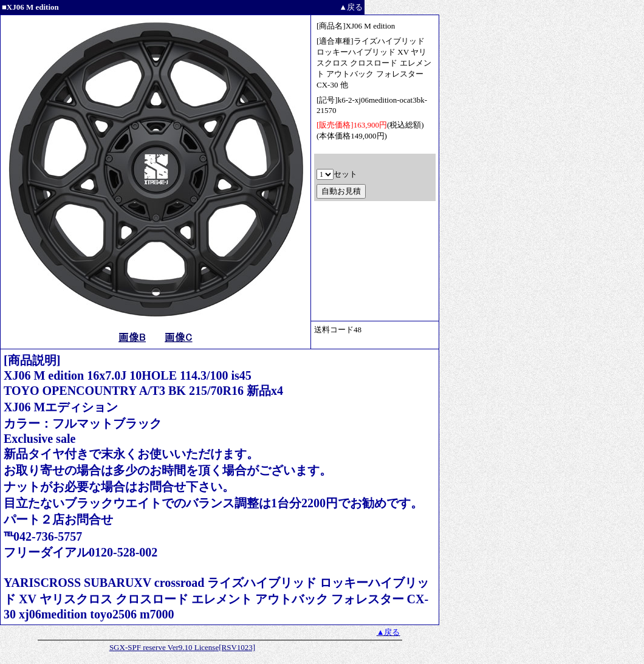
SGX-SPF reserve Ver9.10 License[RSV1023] (182, 647)
